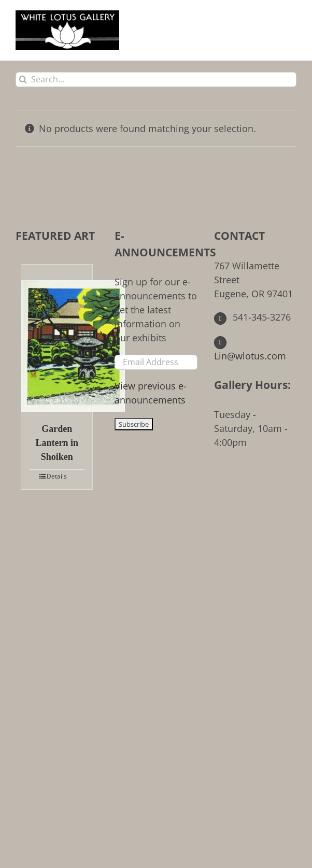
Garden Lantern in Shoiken (57, 443)
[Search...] (156, 79)
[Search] (23, 79)
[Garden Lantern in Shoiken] (57, 338)
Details (57, 476)
